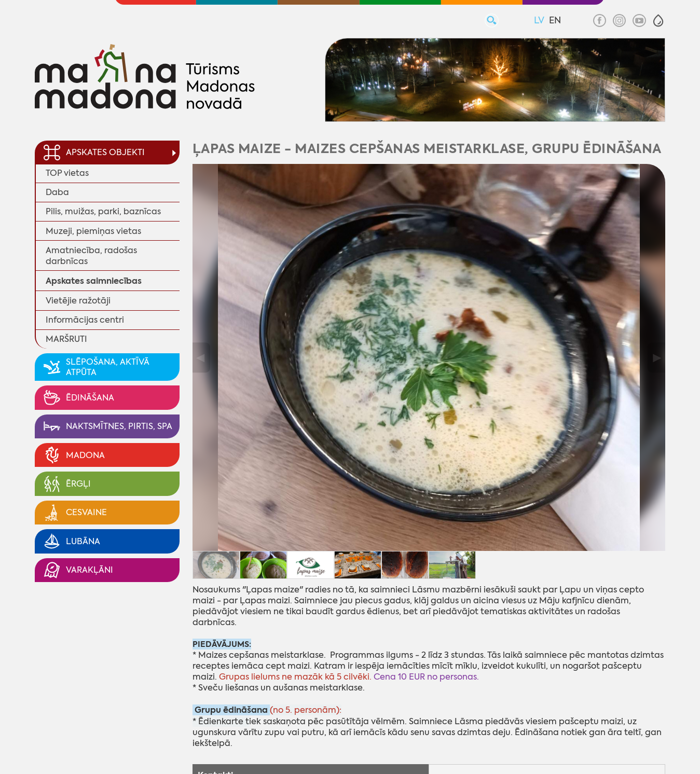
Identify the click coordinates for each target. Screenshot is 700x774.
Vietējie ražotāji (78, 301)
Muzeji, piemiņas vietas (93, 231)
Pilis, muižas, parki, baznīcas (103, 211)
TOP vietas (67, 173)
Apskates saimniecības (94, 281)
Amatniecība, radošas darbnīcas (91, 256)
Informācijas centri (85, 320)
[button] (658, 20)
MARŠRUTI (66, 339)
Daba (57, 192)
